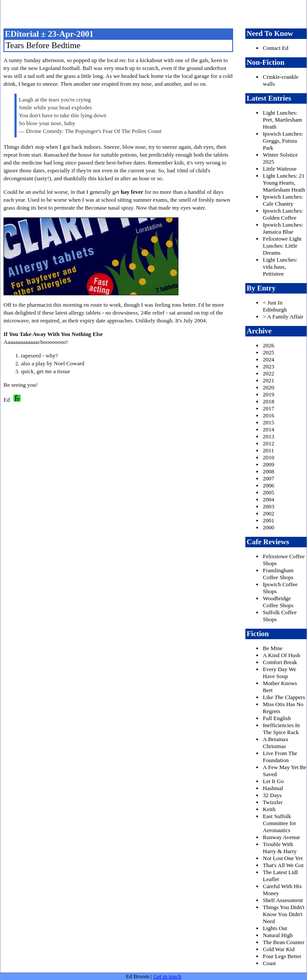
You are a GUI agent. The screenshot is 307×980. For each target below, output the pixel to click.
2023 (269, 366)
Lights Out (275, 928)
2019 (269, 394)
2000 (269, 527)
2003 (269, 506)
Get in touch (167, 976)
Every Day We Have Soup (279, 673)
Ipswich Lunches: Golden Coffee (283, 214)
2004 (269, 499)
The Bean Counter (284, 942)
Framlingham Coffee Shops (278, 574)
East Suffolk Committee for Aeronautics (279, 823)
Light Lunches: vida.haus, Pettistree (280, 267)
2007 (269, 478)
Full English (277, 718)
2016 (269, 415)
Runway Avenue (281, 837)
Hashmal (273, 788)
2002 (269, 513)
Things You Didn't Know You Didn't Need (284, 914)
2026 (269, 345)
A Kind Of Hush (282, 655)
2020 (269, 387)
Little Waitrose (280, 169)
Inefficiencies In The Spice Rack (281, 729)
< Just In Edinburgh (275, 306)
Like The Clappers (284, 697)
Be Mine (273, 648)
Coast (269, 963)
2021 (269, 380)
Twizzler (273, 802)
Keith (269, 809)
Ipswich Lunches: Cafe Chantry (283, 200)
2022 (269, 373)
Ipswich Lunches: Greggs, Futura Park (283, 141)
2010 (269, 457)
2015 (269, 422)
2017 (269, 408)
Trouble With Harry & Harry (280, 848)
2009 (269, 464)
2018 (269, 401)
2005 (269, 492)
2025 (269, 352)
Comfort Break (280, 662)
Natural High (278, 935)
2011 (269, 450)
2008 (269, 471)
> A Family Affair (283, 317)
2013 (269, 436)
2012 (269, 443)
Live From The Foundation (280, 757)
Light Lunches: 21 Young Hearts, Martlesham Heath (284, 183)
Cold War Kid (279, 949)
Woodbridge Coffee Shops (278, 602)
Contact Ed (276, 48)
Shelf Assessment (283, 900)
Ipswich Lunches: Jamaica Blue (283, 228)
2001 (269, 520)
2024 (269, 359)
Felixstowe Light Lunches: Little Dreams (282, 246)
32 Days (272, 795)
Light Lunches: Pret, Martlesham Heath (283, 120)
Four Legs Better (282, 956)
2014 (269, 429)
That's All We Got (283, 865)
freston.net (156, 13)
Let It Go (273, 781)
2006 (269, 485)
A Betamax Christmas (276, 743)
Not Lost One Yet (283, 858)
